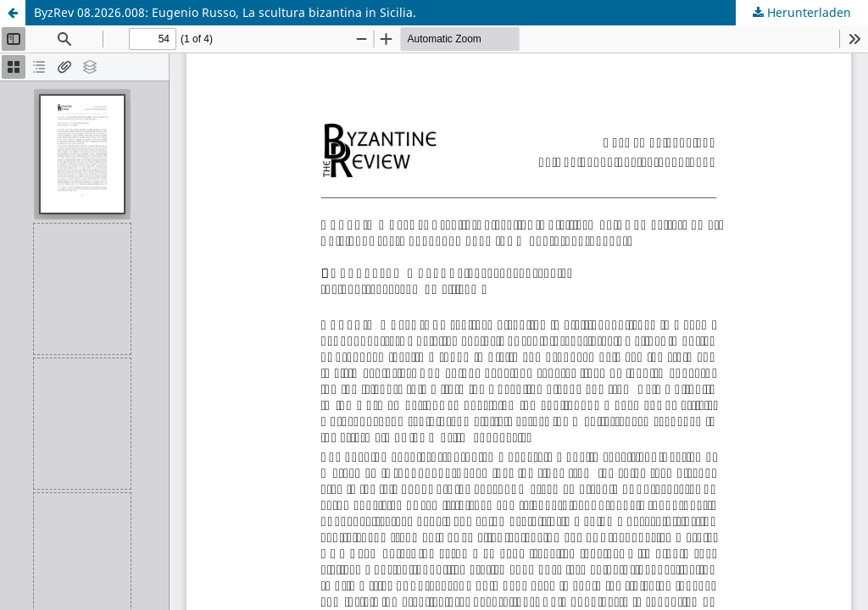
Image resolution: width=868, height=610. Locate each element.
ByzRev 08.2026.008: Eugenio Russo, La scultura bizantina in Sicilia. (225, 12)
